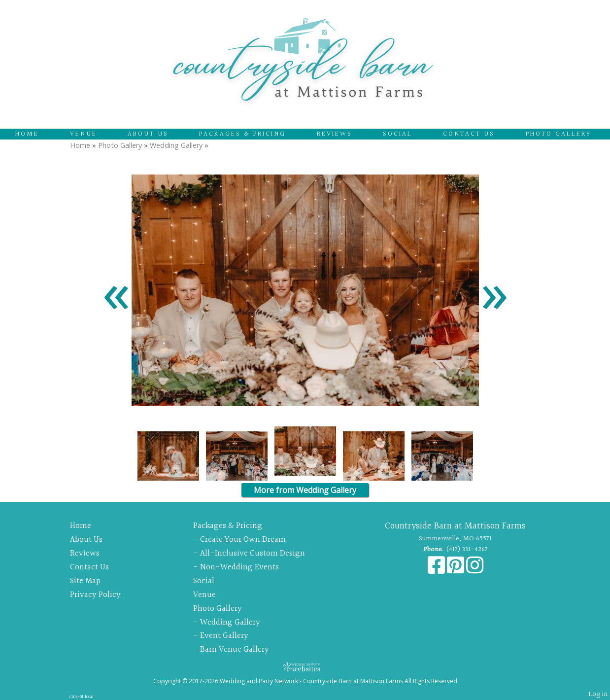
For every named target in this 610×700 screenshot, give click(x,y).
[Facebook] (437, 570)
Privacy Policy (95, 595)
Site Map (85, 581)
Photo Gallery (559, 134)
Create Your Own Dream (243, 540)
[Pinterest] (457, 570)
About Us (148, 134)
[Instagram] (475, 570)
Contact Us (469, 134)
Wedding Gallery (176, 145)
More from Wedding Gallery (305, 490)
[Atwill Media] (305, 667)
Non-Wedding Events (239, 567)
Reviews (335, 134)
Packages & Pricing (242, 134)
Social (398, 134)
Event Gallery (224, 636)
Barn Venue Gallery (235, 649)
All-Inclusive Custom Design (253, 553)
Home (27, 134)
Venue (84, 134)
